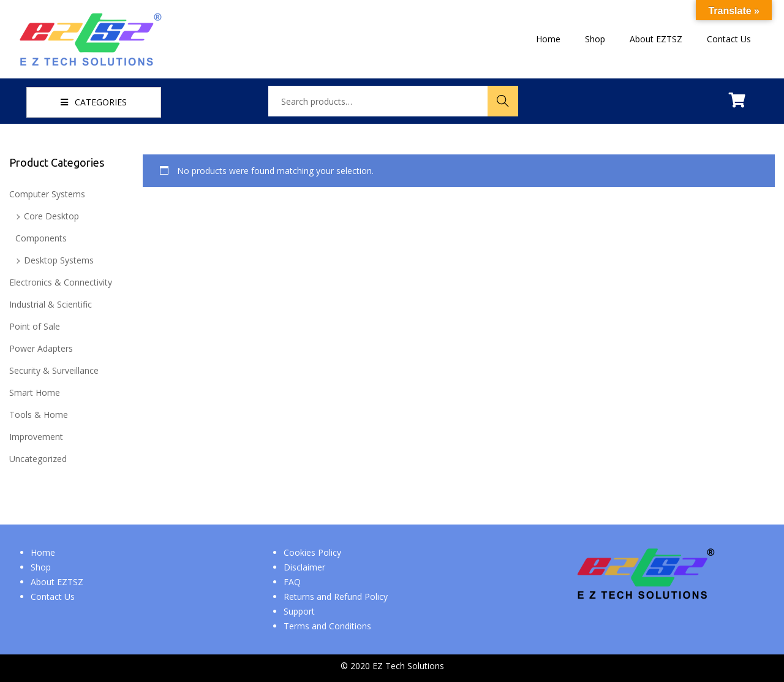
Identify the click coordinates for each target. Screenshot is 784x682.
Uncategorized (38, 459)
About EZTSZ (57, 582)
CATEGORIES (94, 102)
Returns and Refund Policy (336, 597)
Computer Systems (47, 194)
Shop (41, 567)
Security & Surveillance (54, 370)
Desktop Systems (59, 260)
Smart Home (35, 392)
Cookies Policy (312, 552)
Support (299, 611)
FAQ (292, 582)
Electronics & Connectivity (61, 282)
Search (503, 101)
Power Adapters (41, 348)
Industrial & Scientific (51, 304)
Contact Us (53, 597)
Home (43, 552)
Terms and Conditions (327, 626)
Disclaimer (304, 567)
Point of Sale (35, 326)
